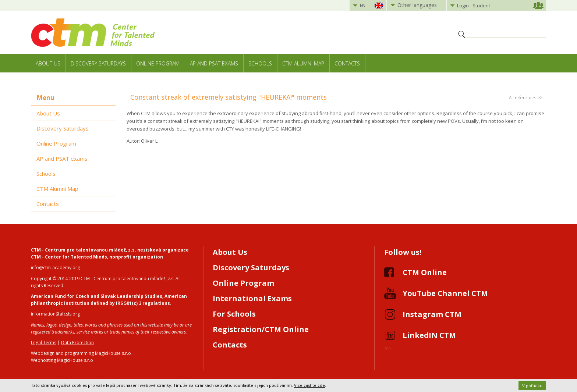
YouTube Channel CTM (445, 293)
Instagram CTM (432, 314)
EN (363, 5)
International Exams (252, 298)
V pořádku (532, 386)
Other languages (417, 5)
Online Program (158, 63)
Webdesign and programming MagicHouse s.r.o (81, 353)
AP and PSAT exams (214, 63)
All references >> (526, 98)
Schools (260, 63)
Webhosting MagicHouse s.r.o (62, 360)
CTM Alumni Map (303, 63)
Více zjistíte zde (309, 385)
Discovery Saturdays (98, 63)
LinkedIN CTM (429, 335)
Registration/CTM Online (261, 329)
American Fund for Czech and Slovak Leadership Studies (97, 296)
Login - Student (474, 6)
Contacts (347, 63)
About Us (48, 63)
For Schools (234, 314)
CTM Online (425, 272)
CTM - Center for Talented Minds (69, 257)
